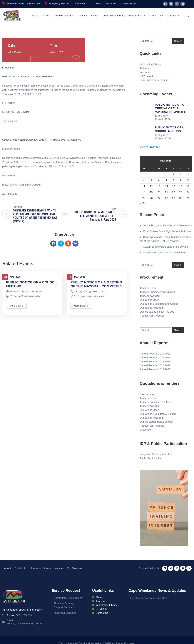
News (96, 15)
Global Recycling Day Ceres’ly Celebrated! (167, 226)
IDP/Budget (146, 76)
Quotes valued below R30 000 (157, 312)
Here (138, 598)
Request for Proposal (152, 316)
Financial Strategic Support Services (65, 605)
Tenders (144, 68)
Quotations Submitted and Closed (159, 304)
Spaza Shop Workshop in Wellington (164, 253)
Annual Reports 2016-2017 (155, 369)
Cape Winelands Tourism (154, 80)
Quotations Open (150, 300)
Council (82, 15)
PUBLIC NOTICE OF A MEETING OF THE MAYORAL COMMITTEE (96, 284)
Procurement (137, 15)
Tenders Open (148, 288)
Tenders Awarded (150, 296)
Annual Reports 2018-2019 (155, 362)
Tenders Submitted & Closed (156, 402)
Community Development (68, 598)
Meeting (9, 68)
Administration (64, 15)
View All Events (150, 147)
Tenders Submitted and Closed (157, 292)
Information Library (114, 16)
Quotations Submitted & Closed (158, 414)
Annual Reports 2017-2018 (155, 365)
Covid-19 (20, 568)
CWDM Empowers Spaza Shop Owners (166, 247)
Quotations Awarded (151, 308)
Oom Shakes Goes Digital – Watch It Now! (167, 231)
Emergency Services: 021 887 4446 (67, 3)
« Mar (143, 203)
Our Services (75, 568)
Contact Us (173, 16)
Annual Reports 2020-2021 (155, 354)
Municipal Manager (65, 613)
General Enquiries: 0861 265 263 (23, 3)
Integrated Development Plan (156, 454)
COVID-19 (156, 15)
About (46, 15)
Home (35, 16)
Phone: (19, 615)
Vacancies (146, 72)
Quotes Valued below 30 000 (156, 422)
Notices (59, 568)
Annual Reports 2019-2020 (155, 358)
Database (145, 430)
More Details (16, 306)
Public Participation (151, 458)
